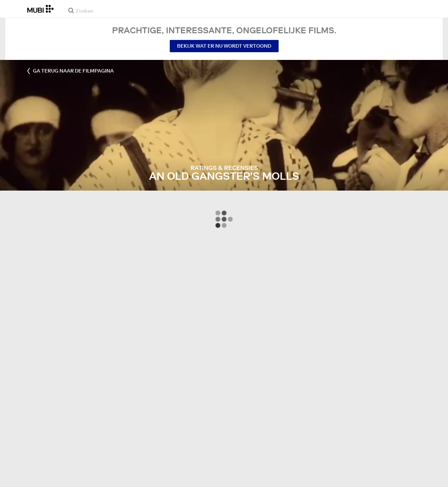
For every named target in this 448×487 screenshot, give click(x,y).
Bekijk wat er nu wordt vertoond (224, 46)
